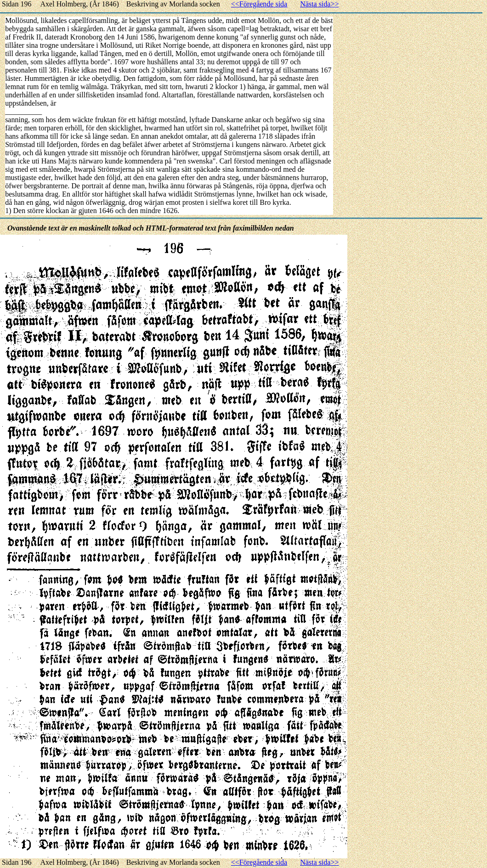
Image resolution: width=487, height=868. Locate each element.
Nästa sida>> (319, 4)
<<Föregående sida (259, 4)
